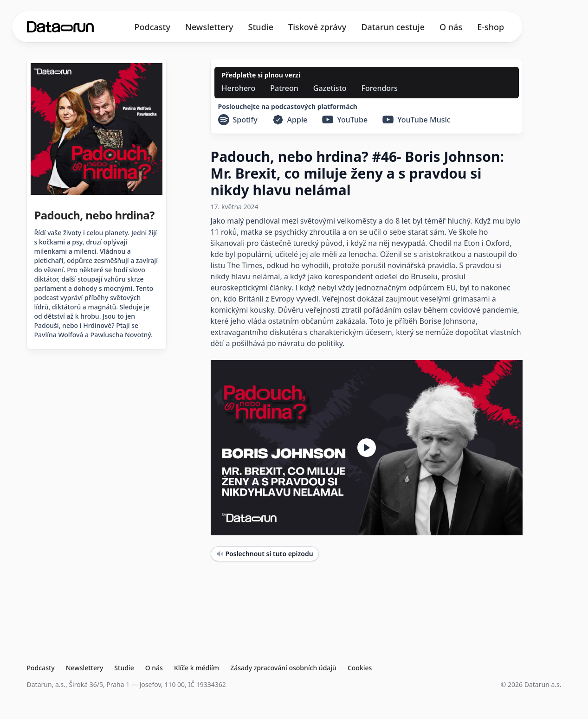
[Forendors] (380, 88)
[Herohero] (239, 88)
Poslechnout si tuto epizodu (265, 554)
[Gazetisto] (330, 88)
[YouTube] (345, 120)
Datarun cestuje (393, 27)
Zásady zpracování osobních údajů (283, 668)
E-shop (491, 27)
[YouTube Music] (417, 120)
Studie (261, 27)
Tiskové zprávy (317, 27)
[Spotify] (238, 120)
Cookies (360, 668)
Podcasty (152, 27)
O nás (451, 27)
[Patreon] (284, 88)
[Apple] (290, 120)
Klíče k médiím (197, 668)
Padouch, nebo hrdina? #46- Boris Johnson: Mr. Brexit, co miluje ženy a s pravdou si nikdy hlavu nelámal (357, 173)
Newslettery (209, 27)
